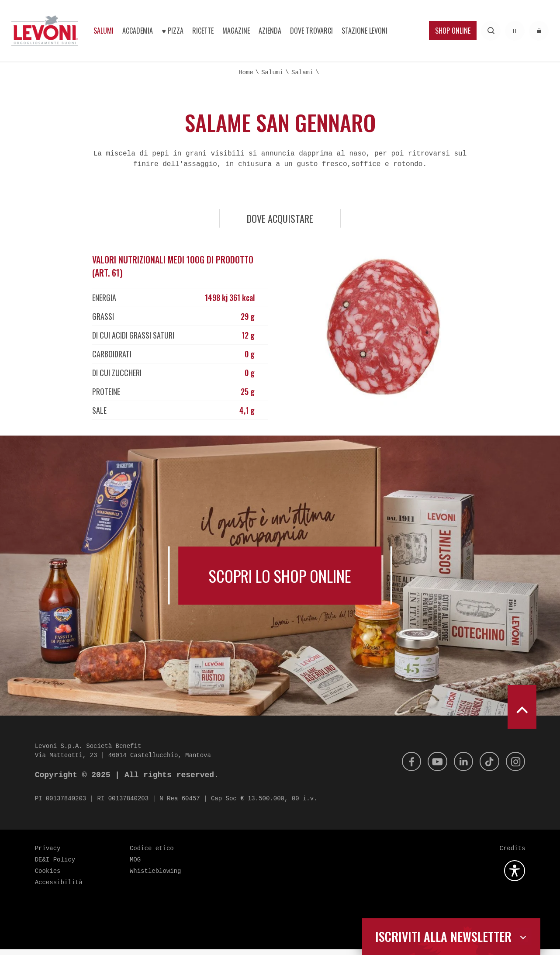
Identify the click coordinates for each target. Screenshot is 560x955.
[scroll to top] (522, 713)
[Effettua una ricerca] (491, 31)
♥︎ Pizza (173, 31)
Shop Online (453, 31)
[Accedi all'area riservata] (539, 31)
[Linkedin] (460, 767)
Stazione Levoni (365, 31)
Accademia (138, 31)
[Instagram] (515, 767)
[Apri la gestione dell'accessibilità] (515, 876)
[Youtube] (432, 767)
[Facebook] (404, 767)
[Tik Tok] (487, 767)
